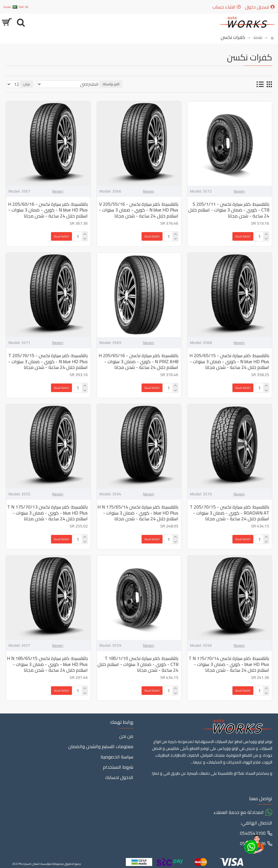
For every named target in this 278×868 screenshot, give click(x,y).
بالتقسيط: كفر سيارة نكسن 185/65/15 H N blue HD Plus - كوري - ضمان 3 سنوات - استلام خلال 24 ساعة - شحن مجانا (47, 664)
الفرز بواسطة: (111, 84)
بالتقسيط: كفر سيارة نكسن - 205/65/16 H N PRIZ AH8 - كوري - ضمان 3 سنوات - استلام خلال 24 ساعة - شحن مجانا (138, 361)
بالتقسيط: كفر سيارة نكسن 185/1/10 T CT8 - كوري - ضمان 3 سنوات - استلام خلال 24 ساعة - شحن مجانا (138, 664)
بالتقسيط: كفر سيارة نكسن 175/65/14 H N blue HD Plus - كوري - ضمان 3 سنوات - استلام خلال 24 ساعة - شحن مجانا (138, 513)
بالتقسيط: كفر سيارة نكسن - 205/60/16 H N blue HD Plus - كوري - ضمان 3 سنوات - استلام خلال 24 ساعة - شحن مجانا (48, 210)
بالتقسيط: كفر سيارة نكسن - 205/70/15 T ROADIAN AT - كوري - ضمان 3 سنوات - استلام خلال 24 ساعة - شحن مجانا (229, 513)
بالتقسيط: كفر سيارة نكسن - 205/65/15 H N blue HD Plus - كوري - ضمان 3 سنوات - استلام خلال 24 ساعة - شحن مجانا (229, 361)
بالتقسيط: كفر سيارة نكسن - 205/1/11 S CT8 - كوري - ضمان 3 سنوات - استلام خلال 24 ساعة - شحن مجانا (229, 210)
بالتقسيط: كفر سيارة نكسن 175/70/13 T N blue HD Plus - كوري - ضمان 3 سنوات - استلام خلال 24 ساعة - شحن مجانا (47, 513)
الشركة (258, 37)
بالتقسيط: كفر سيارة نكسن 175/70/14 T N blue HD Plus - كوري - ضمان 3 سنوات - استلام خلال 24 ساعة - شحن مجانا (229, 664)
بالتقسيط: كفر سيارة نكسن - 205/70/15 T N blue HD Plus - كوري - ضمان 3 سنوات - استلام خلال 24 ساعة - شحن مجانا (48, 361)
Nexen (239, 191)
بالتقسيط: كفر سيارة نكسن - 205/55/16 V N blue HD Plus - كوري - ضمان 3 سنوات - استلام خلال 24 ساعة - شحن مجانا (139, 210)
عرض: (27, 84)
